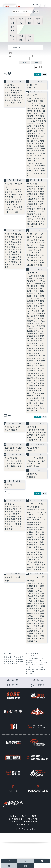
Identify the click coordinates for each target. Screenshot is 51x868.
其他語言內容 (24, 825)
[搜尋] (42, 4)
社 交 (40, 680)
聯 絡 (15, 685)
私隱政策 (14, 822)
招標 (35, 816)
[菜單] (48, 4)
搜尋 (37, 62)
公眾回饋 (40, 685)
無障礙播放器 (31, 822)
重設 (24, 62)
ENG (34, 5)
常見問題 (33, 819)
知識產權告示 (17, 819)
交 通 (15, 680)
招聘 (25, 816)
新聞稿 (14, 816)
